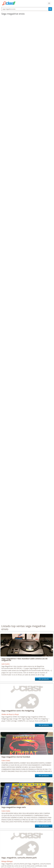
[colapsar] (49, 3)
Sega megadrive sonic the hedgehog (18, 711)
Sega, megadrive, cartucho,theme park (19, 858)
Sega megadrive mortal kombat (16, 757)
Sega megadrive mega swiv (14, 807)
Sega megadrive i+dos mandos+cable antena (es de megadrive (24, 659)
